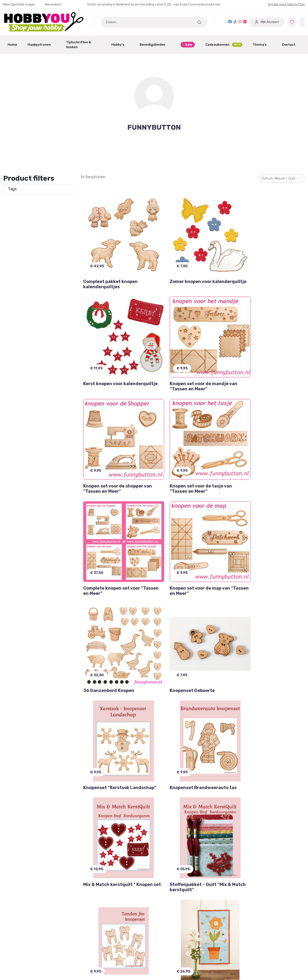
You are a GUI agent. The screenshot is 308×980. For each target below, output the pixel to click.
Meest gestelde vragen (22, 972)
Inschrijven (103, 871)
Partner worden (93, 964)
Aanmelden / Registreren (101, 948)
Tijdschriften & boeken (84, 45)
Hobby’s (120, 45)
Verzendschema (171, 956)
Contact (291, 45)
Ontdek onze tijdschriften (286, 4)
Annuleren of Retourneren (25, 964)
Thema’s (262, 45)
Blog (161, 972)
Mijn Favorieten (16, 948)
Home (12, 45)
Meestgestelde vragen (19, 4)
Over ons (165, 964)
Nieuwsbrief (53, 4)
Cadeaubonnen (224, 45)
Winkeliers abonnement (99, 972)
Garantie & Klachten (20, 956)
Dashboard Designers (98, 956)
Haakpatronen (42, 45)
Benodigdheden (155, 45)
